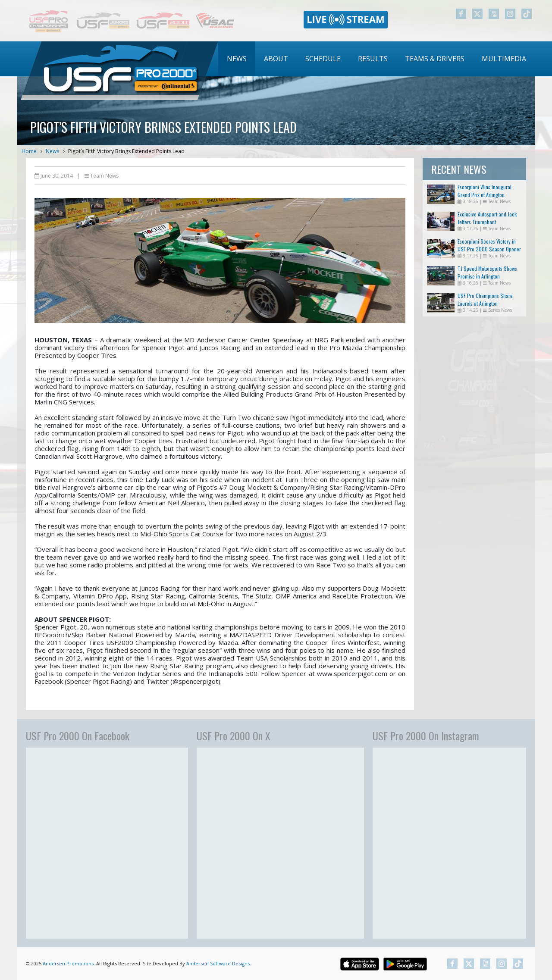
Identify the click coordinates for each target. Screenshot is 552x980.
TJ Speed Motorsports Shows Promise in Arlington (487, 272)
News (237, 59)
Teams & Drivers (435, 59)
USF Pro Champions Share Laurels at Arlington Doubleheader (485, 303)
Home (29, 151)
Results (373, 59)
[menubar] (376, 59)
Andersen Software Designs (218, 963)
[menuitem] (237, 59)
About (276, 59)
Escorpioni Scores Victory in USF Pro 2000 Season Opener (489, 245)
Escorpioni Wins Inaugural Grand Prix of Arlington (485, 191)
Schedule (323, 59)
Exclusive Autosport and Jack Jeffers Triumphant (487, 218)
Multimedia (504, 59)
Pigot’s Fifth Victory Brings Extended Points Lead (126, 151)
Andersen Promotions (68, 963)
